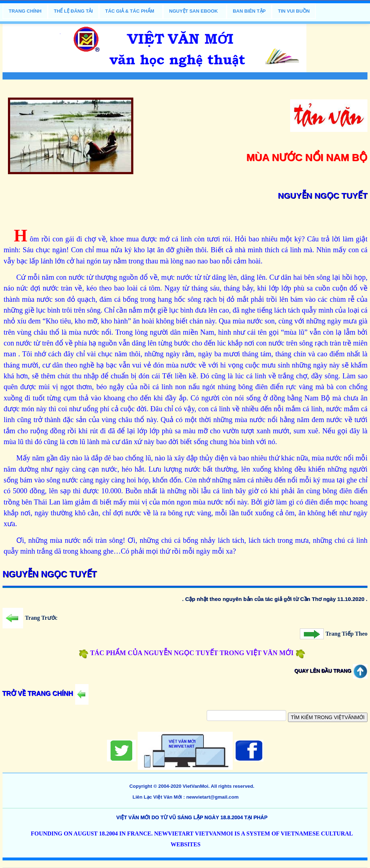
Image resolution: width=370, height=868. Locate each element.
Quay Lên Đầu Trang (331, 671)
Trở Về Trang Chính (46, 694)
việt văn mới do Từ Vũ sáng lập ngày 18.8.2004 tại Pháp (192, 817)
